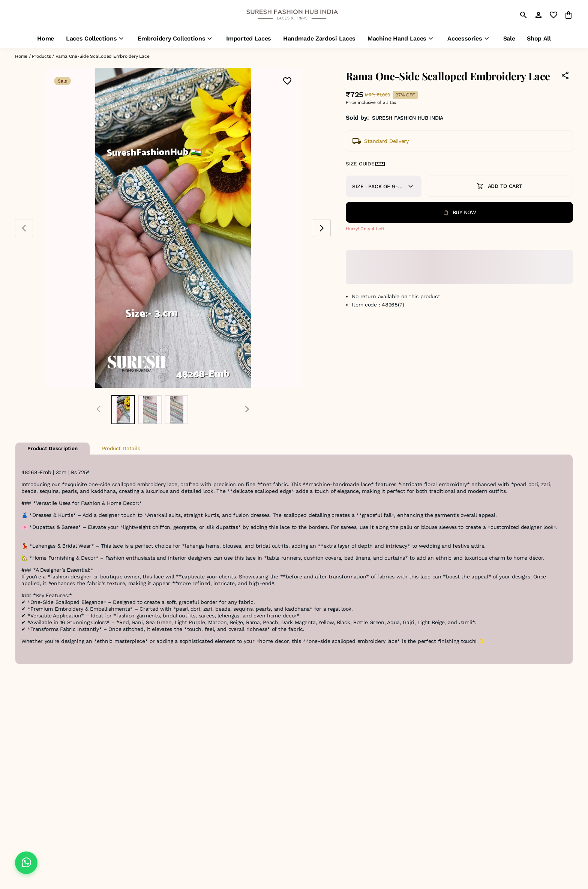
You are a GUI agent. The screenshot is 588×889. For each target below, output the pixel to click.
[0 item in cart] (568, 15)
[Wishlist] (287, 82)
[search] (523, 15)
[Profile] (538, 15)
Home (21, 56)
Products (41, 56)
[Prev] (99, 409)
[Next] (247, 409)
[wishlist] (553, 15)
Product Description (52, 448)
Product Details (121, 448)
